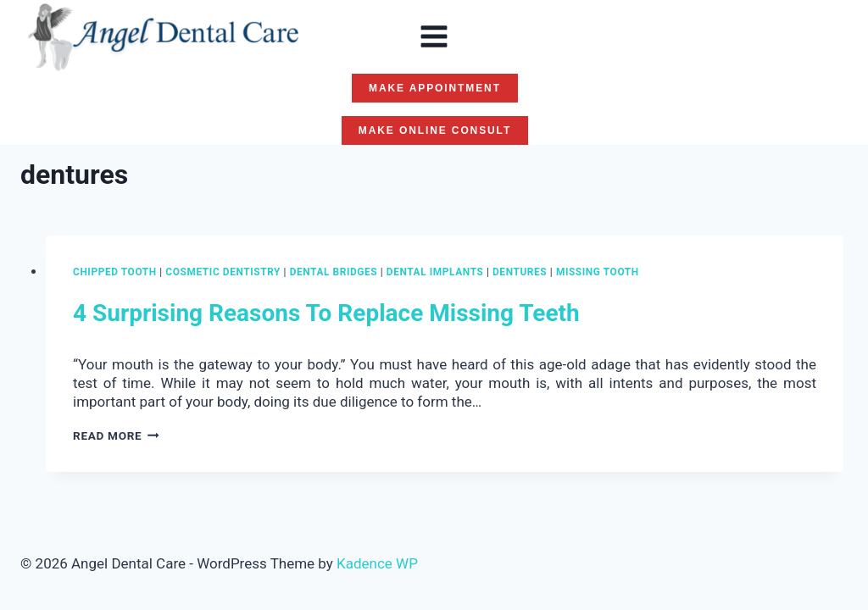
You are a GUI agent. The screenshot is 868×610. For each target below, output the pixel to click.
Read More (116, 435)
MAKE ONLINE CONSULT (435, 130)
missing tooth (598, 272)
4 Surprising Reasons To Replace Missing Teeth (326, 313)
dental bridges (334, 272)
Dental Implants (435, 272)
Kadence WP (377, 563)
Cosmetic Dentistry (223, 272)
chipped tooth (115, 272)
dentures (520, 272)
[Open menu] (434, 36)
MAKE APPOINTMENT (435, 88)
